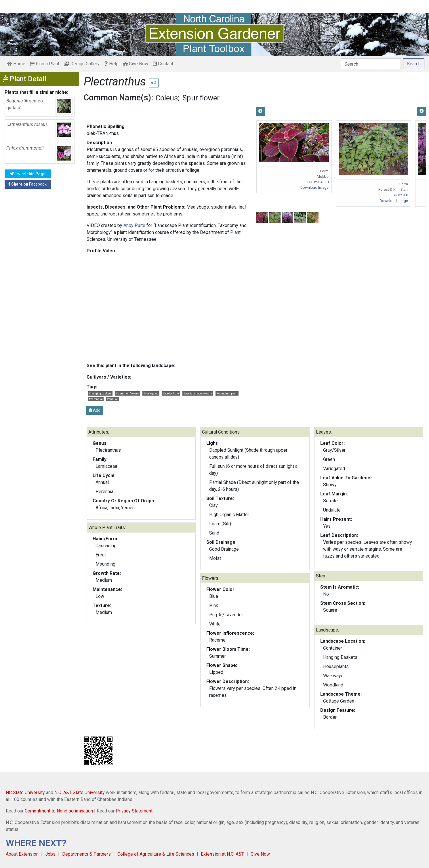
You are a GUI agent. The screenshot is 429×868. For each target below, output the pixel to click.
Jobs (50, 854)
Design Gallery (82, 64)
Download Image (314, 187)
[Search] (371, 64)
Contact (163, 64)
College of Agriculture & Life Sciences (156, 854)
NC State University (25, 792)
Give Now (136, 64)
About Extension (22, 854)
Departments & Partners (86, 854)
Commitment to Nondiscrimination (59, 811)
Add (95, 410)
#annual (112, 399)
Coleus (167, 98)
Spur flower (201, 98)
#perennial (96, 399)
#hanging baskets (100, 393)
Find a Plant (45, 64)
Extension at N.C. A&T (222, 854)
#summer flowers (127, 393)
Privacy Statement (134, 811)
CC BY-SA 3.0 (318, 182)
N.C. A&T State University (80, 792)
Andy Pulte (134, 225)
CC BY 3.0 (400, 195)
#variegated (151, 393)
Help (111, 64)
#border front (171, 393)
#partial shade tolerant (198, 393)
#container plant (227, 393)
